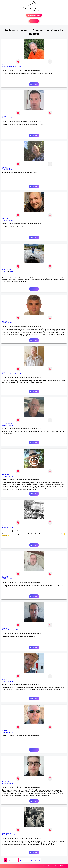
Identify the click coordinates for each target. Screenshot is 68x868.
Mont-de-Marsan (7, 835)
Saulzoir (5, 425)
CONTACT (63, 866)
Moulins (5, 681)
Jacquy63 (5, 321)
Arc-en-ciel (6, 475)
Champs (5, 220)
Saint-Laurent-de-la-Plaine (10, 374)
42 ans (11, 784)
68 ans (11, 476)
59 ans (11, 169)
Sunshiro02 (6, 782)
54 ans (11, 272)
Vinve (4, 526)
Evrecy (4, 579)
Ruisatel (5, 731)
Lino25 (4, 167)
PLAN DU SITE (54, 866)
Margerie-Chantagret (9, 630)
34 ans (16, 835)
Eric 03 (4, 679)
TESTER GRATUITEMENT (34, 15)
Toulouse (5, 272)
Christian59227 (7, 423)
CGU (47, 866)
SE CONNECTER (34, 21)
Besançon (5, 528)
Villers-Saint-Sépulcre (9, 67)
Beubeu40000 (7, 833)
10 (39, 860)
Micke (4, 116)
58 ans (11, 220)
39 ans (19, 630)
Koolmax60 (6, 65)
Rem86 (4, 628)
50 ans (22, 374)
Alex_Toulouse (7, 270)
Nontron (5, 476)
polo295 (5, 372)
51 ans (10, 579)
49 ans (12, 528)
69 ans (11, 425)
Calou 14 (5, 577)
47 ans (13, 118)
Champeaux (6, 118)
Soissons (5, 784)
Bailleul (5, 323)
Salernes (5, 732)
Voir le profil (34, 84)
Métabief (5, 169)
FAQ (43, 866)
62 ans (10, 323)
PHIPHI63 (5, 219)
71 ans (19, 67)
